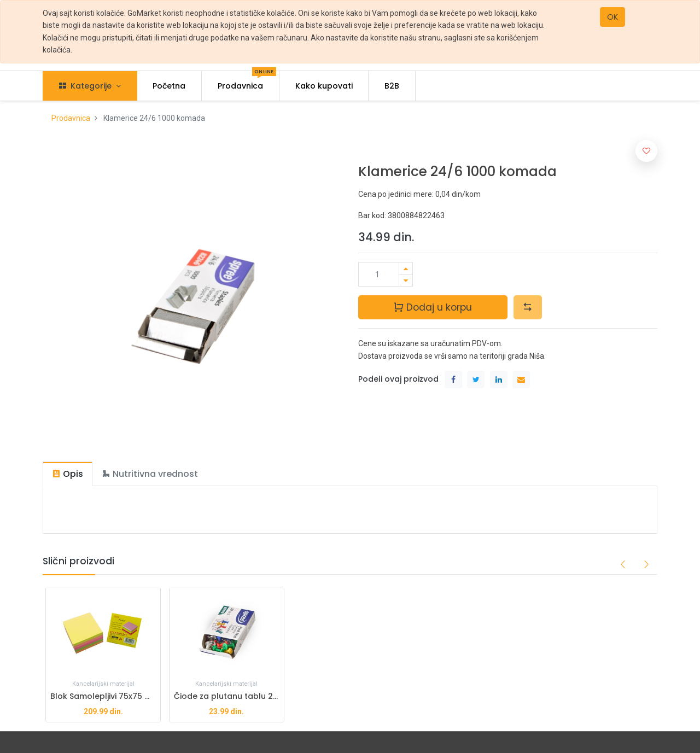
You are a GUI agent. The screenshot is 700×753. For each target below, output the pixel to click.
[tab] (68, 474)
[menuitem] (170, 86)
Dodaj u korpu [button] (433, 307)
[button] (528, 307)
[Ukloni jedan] (406, 280)
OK (612, 17)
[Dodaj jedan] (406, 268)
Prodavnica (71, 118)
